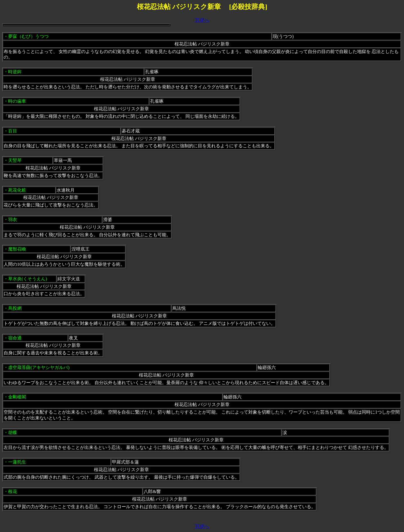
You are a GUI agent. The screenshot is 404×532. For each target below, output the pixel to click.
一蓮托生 (17, 462)
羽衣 (13, 220)
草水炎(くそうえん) (28, 279)
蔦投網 (17, 308)
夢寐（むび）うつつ (28, 36)
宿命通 (15, 338)
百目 (13, 131)
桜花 (13, 491)
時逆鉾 (15, 72)
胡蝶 (13, 433)
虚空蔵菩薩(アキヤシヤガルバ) (39, 367)
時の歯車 (17, 101)
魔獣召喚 (17, 249)
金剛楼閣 (17, 397)
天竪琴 (15, 160)
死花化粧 (17, 190)
